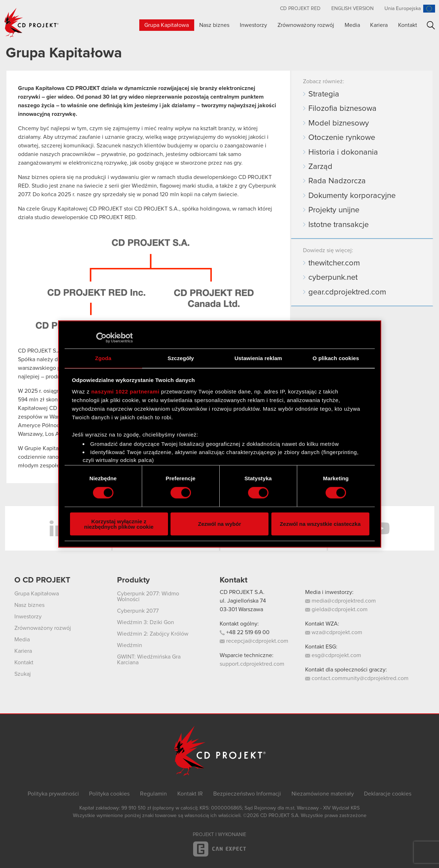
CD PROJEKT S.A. (242, 592)
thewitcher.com (334, 263)
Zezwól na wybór (219, 524)
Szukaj (431, 25)
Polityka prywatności (53, 794)
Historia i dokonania (343, 152)
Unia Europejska (403, 9)
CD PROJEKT (32, 23)
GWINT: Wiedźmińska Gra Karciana (149, 660)
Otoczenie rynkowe (342, 138)
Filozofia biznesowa (342, 109)
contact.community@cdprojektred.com (357, 678)
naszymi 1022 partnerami (125, 391)
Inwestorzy (253, 25)
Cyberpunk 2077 (138, 611)
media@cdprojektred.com (340, 601)
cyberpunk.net (333, 278)
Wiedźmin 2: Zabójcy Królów (153, 634)
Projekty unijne (334, 210)
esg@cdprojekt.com (333, 655)
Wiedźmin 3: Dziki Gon (146, 622)
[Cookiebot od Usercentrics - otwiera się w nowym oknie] (101, 338)
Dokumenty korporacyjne (352, 196)
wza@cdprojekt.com (334, 632)
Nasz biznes (214, 25)
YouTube (381, 528)
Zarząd (320, 167)
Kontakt (408, 25)
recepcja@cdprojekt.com (254, 641)
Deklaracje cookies (388, 794)
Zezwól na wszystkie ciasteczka (320, 524)
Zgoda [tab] (103, 358)
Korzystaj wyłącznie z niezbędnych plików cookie (119, 524)
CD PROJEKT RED (300, 9)
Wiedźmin (130, 645)
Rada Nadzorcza (337, 181)
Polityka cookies (109, 794)
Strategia (324, 94)
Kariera (379, 25)
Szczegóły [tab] (181, 358)
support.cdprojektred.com (252, 664)
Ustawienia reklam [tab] (258, 358)
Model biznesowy (339, 123)
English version (352, 9)
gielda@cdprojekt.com (336, 609)
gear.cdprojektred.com (347, 292)
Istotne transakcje (338, 225)
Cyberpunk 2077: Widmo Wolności (148, 596)
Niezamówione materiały (323, 794)
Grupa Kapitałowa (167, 25)
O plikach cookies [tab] (336, 358)
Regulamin (153, 794)
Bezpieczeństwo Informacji (247, 794)
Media (352, 25)
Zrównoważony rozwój (306, 25)
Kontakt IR (190, 794)
